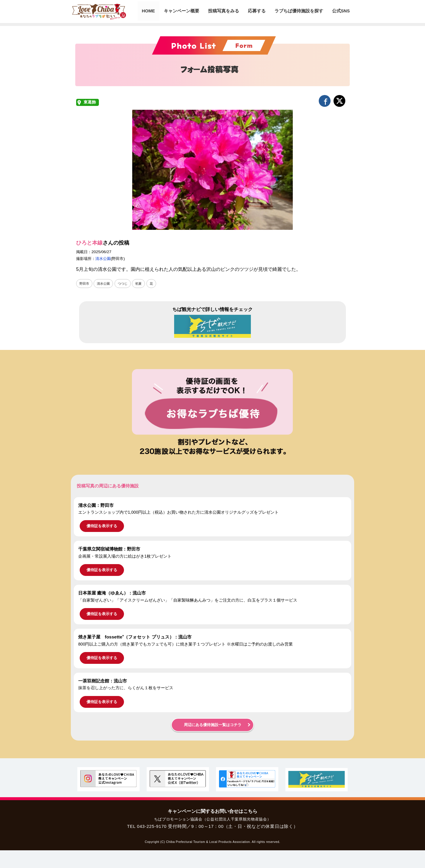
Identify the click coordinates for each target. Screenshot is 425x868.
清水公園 (103, 259)
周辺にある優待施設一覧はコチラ (213, 725)
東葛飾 (90, 102)
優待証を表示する (102, 526)
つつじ (125, 284)
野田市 (85, 284)
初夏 (142, 284)
